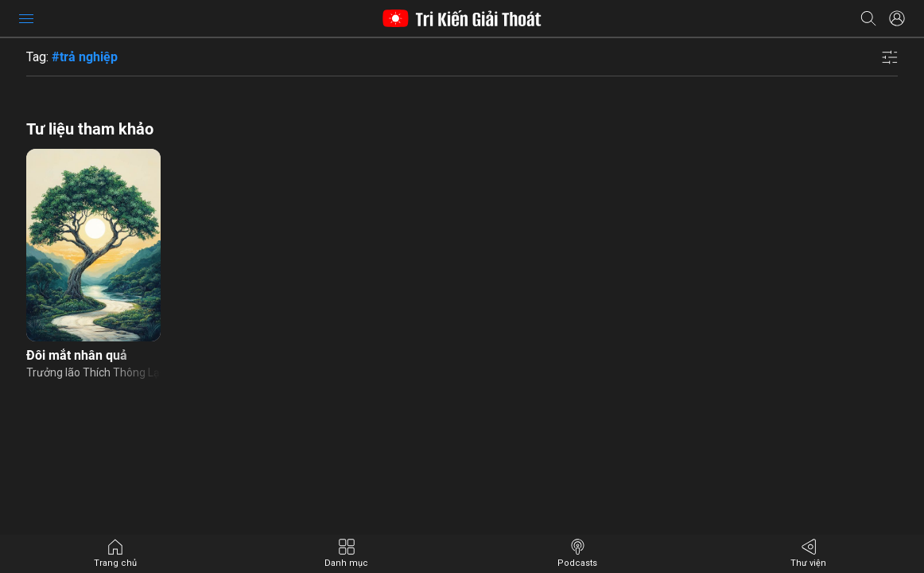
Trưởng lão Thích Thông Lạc (93, 372)
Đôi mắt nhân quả (77, 355)
